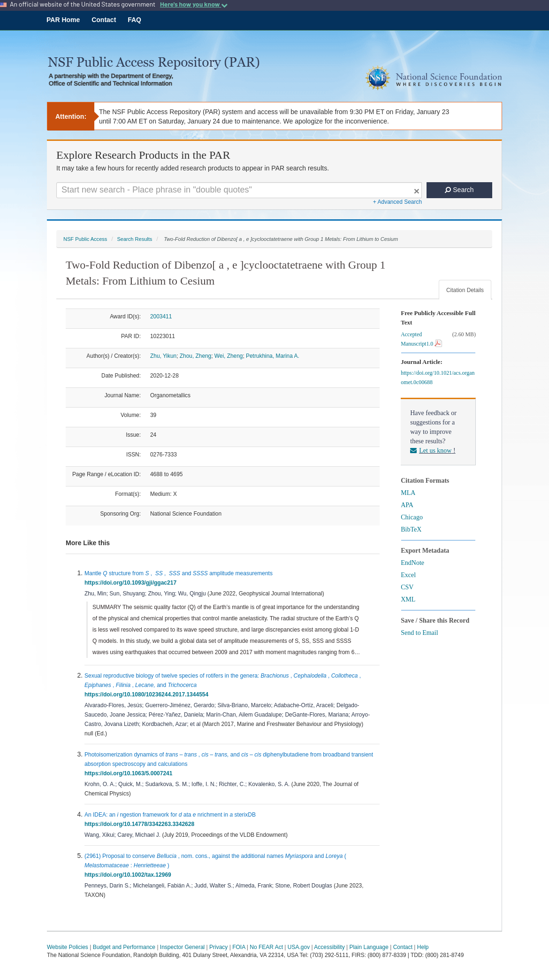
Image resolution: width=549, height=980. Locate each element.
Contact (104, 20)
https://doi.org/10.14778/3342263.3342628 (141, 824)
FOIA (239, 947)
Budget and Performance (124, 947)
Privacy (218, 947)
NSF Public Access (85, 239)
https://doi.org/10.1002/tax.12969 (129, 875)
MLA (408, 493)
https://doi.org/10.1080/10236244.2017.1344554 (148, 694)
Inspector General (182, 947)
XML (408, 599)
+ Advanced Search (397, 202)
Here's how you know (194, 4)
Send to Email (419, 633)
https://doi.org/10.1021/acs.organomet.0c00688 (438, 378)
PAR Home (63, 20)
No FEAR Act (266, 947)
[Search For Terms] (239, 190)
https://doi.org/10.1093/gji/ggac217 (132, 583)
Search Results (134, 239)
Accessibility (329, 947)
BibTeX (411, 529)
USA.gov (299, 947)
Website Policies (68, 947)
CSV (407, 587)
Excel (408, 575)
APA (407, 505)
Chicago (412, 517)
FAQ (134, 20)
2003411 (161, 316)
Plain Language (369, 947)
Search (459, 190)
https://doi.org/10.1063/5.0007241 (130, 773)
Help (423, 947)
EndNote (412, 563)
